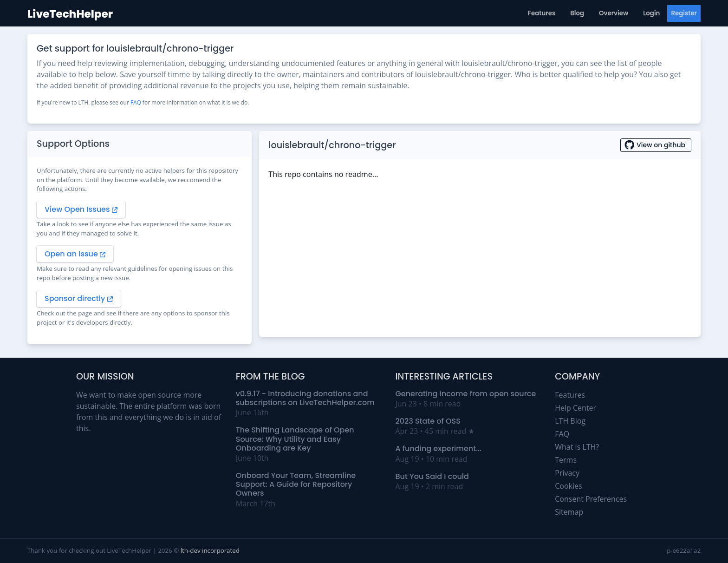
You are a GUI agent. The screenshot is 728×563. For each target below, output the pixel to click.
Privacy (567, 473)
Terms (566, 460)
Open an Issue (75, 254)
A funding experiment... (439, 448)
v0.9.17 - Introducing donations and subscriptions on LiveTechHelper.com (305, 398)
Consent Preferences (591, 499)
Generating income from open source (466, 394)
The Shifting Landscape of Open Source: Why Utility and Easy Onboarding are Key (295, 439)
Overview (614, 13)
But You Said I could (432, 476)
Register (684, 13)
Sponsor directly (79, 298)
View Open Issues (81, 209)
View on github (656, 145)
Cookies (568, 486)
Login (651, 13)
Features (542, 13)
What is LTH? (577, 447)
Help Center (575, 408)
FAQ (136, 102)
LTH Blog (570, 421)
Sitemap (569, 512)
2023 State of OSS (428, 421)
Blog (577, 13)
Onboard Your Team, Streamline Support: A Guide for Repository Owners (296, 484)
